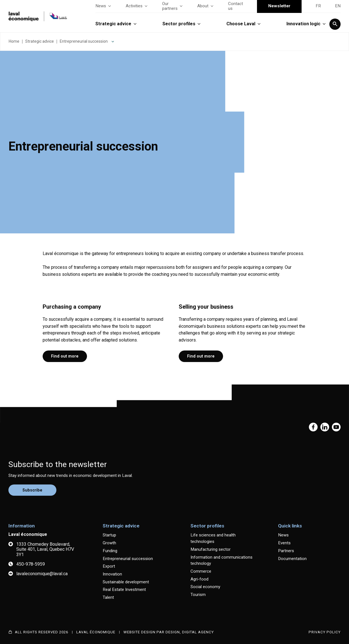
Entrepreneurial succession (84, 41)
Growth (109, 543)
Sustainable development (126, 582)
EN (338, 6)
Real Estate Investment (124, 590)
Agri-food (199, 579)
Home (14, 41)
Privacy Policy (325, 632)
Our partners (173, 6)
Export (109, 566)
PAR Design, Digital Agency (185, 632)
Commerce (201, 571)
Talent (108, 597)
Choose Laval (244, 24)
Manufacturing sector (211, 549)
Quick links (290, 526)
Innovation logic (306, 24)
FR (318, 6)
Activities (137, 6)
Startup (109, 535)
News (104, 6)
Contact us (236, 6)
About (206, 6)
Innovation (112, 574)
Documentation (292, 559)
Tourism (198, 595)
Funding (110, 551)
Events (284, 543)
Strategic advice (116, 24)
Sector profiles (182, 24)
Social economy (205, 587)
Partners (286, 551)
